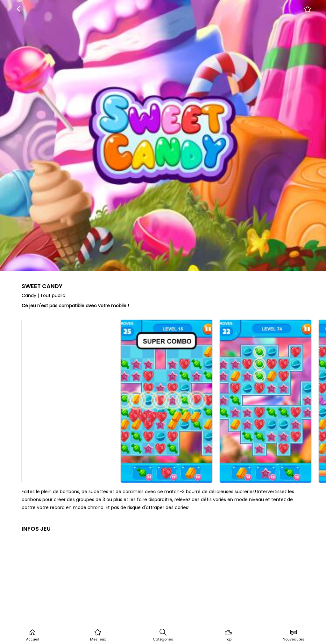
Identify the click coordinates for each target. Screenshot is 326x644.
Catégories (163, 635)
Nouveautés (294, 635)
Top (228, 635)
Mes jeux (98, 635)
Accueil (33, 635)
